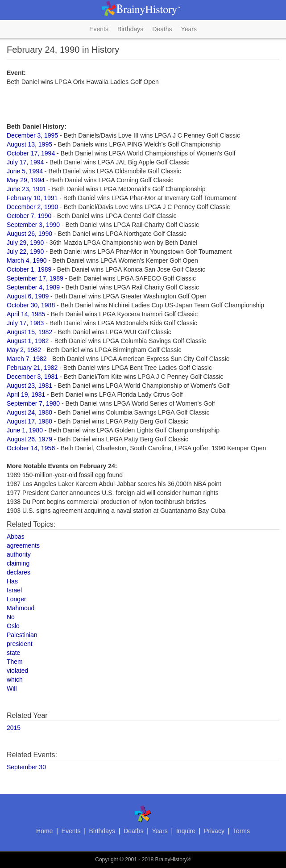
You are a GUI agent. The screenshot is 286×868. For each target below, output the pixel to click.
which (15, 679)
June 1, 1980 (25, 430)
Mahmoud (21, 608)
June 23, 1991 (27, 189)
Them (15, 662)
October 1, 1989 (29, 269)
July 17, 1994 (25, 162)
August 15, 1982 (29, 332)
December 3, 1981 (32, 377)
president (20, 644)
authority (19, 554)
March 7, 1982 (27, 359)
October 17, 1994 (31, 153)
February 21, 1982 (32, 368)
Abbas (16, 537)
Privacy (214, 831)
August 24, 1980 (29, 412)
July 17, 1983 (25, 323)
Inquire (186, 831)
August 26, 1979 (29, 439)
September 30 (26, 767)
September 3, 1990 (33, 225)
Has (12, 581)
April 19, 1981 (26, 394)
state (13, 653)
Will (12, 688)
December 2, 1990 (32, 207)
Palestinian (22, 635)
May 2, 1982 (24, 350)
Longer (17, 599)
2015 (14, 728)
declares (19, 572)
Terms (241, 831)
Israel (14, 590)
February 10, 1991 (32, 198)
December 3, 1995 (32, 135)
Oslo (13, 626)
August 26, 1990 (29, 234)
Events (99, 29)
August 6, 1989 (28, 296)
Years (189, 29)
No (11, 617)
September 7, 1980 (33, 403)
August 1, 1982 (28, 341)
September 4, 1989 (33, 287)
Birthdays (130, 29)
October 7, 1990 (29, 216)
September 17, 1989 (35, 278)
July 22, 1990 (25, 252)
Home (44, 831)
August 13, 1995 (29, 144)
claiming (18, 563)
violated (17, 671)
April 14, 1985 (26, 314)
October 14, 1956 (31, 448)
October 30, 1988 (31, 305)
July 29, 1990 (25, 243)
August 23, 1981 (29, 386)
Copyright (106, 860)
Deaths (162, 29)
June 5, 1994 (25, 171)
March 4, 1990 (27, 260)
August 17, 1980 (29, 421)
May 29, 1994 (26, 180)
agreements (23, 545)
